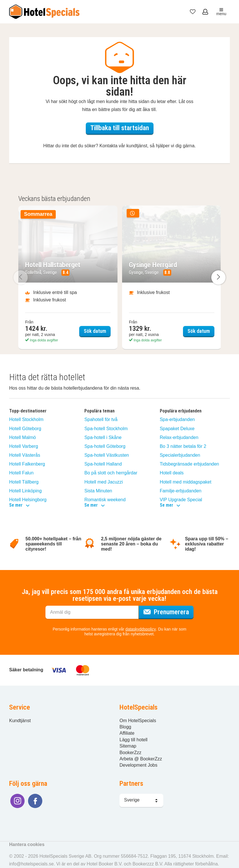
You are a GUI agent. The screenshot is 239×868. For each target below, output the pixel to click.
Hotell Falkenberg (27, 464)
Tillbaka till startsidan (120, 128)
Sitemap (128, 746)
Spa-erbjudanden (177, 419)
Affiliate (127, 733)
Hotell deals (172, 473)
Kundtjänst (20, 721)
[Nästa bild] (218, 278)
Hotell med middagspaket (186, 482)
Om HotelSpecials (138, 721)
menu (221, 12)
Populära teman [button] (99, 411)
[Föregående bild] (21, 278)
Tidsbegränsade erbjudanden (190, 464)
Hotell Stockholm (26, 419)
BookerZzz (130, 753)
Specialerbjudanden (180, 455)
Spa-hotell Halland (103, 464)
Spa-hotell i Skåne (103, 437)
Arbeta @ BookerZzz (141, 759)
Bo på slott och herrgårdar (111, 473)
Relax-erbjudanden (179, 437)
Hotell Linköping (25, 491)
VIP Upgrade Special (181, 500)
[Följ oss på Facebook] (35, 801)
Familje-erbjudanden (181, 491)
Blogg (125, 727)
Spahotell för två (101, 419)
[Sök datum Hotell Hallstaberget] (68, 277)
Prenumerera (168, 611)
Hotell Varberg (24, 446)
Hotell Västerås (25, 455)
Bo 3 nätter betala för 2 (183, 446)
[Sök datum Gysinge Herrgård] (172, 277)
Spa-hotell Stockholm (106, 429)
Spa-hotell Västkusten (107, 455)
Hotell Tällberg (24, 482)
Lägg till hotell (134, 740)
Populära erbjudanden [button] (181, 411)
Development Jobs (139, 765)
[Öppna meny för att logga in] (206, 12)
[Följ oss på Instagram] (17, 801)
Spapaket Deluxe (177, 429)
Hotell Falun (21, 473)
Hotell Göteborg (25, 429)
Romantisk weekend (105, 500)
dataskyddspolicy (141, 629)
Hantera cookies (27, 844)
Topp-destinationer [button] (28, 411)
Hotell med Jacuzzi (103, 482)
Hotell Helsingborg (28, 500)
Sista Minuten (98, 491)
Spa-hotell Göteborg (105, 446)
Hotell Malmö (22, 437)
